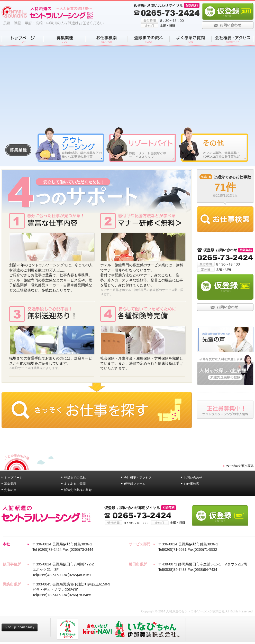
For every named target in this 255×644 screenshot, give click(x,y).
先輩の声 (10, 490)
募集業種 (10, 484)
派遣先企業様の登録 (78, 490)
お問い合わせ (193, 478)
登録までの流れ (75, 478)
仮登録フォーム (135, 484)
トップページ (13, 478)
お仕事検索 (192, 484)
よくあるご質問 (75, 484)
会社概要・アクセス (138, 478)
